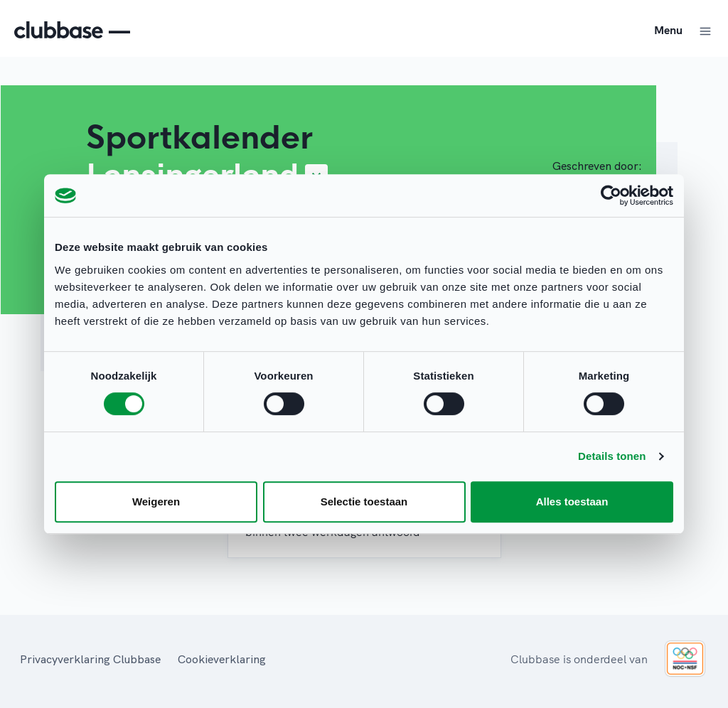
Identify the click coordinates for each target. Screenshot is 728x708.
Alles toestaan (572, 501)
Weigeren (156, 501)
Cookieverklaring (222, 659)
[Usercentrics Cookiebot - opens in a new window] (611, 195)
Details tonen (612, 456)
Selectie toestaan (364, 501)
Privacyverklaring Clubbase (90, 659)
